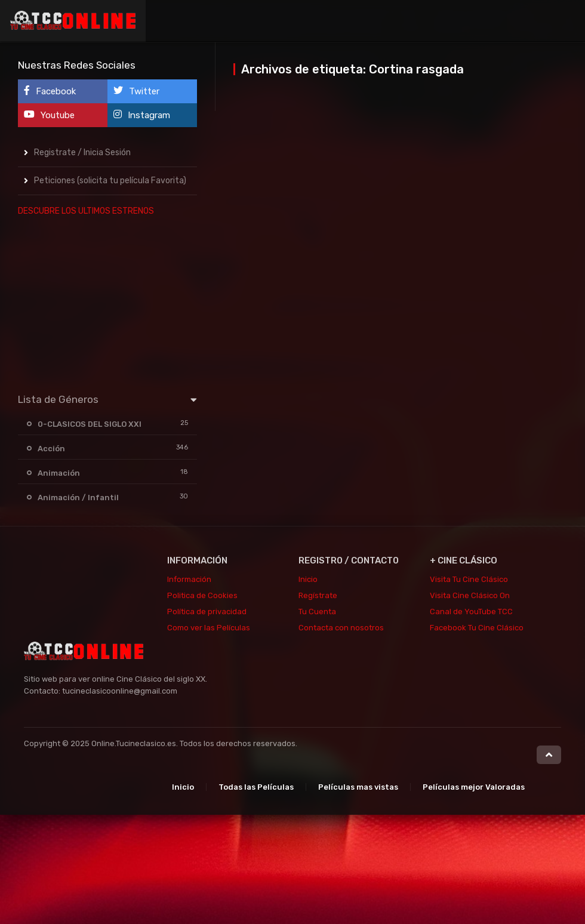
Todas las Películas (256, 787)
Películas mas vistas (358, 787)
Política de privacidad (207, 612)
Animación (59, 473)
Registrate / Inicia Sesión (82, 153)
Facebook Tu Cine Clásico (477, 628)
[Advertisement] (107, 302)
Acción (51, 449)
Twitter (136, 91)
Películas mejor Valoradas (474, 787)
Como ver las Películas (209, 628)
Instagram (142, 115)
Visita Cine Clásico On (470, 595)
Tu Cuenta (317, 612)
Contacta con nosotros (341, 628)
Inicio (308, 579)
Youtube (49, 115)
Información (189, 579)
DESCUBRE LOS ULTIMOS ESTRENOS (86, 211)
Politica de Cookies (202, 595)
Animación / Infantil (78, 498)
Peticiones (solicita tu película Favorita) (110, 181)
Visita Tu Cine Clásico (469, 579)
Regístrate (318, 595)
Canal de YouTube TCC (471, 612)
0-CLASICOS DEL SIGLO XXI (90, 424)
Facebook (50, 91)
